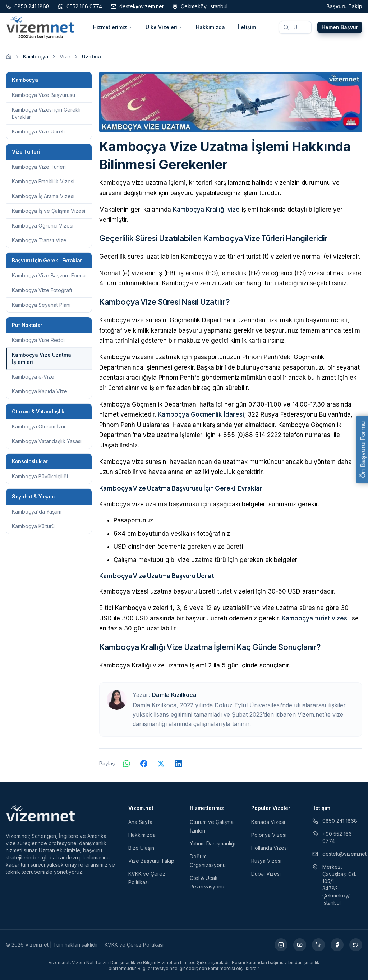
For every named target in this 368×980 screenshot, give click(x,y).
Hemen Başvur (340, 27)
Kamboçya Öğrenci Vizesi (43, 226)
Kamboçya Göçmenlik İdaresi (201, 414)
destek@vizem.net (337, 854)
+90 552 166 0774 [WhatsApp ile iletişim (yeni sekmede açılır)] (332, 837)
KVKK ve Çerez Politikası (134, 945)
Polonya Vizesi (269, 835)
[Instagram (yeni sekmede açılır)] (281, 945)
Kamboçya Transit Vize (39, 240)
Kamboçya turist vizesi (315, 618)
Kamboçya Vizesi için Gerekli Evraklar (46, 113)
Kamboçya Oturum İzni (38, 426)
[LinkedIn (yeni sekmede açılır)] (318, 945)
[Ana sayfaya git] (9, 57)
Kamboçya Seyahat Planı (41, 305)
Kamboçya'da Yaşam (37, 512)
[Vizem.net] (41, 813)
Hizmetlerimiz (113, 27)
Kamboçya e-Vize (33, 377)
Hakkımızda (210, 27)
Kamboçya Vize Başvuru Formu (49, 275)
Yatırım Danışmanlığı (213, 843)
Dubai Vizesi (266, 874)
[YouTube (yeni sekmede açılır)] (300, 945)
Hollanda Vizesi (270, 848)
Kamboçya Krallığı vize (206, 210)
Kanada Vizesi (268, 822)
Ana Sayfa (140, 822)
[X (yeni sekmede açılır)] (356, 945)
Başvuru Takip (344, 6)
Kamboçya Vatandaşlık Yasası (47, 441)
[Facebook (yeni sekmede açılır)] (337, 945)
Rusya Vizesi (266, 861)
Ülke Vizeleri (164, 27)
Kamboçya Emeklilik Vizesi (43, 181)
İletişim (247, 27)
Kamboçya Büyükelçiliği (40, 476)
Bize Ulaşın (141, 848)
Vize (65, 57)
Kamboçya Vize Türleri (39, 167)
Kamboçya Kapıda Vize (40, 391)
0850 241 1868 (335, 821)
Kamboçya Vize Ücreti (38, 132)
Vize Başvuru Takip (151, 861)
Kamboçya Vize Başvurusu (43, 95)
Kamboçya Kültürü (33, 526)
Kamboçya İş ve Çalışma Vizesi (49, 211)
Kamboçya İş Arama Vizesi (43, 196)
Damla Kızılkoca (174, 695)
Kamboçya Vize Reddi (38, 340)
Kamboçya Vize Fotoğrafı (42, 290)
